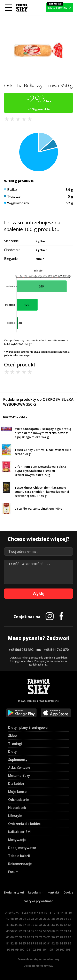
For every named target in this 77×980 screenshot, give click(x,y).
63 (65, 931)
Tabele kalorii (19, 856)
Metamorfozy (19, 776)
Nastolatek (17, 808)
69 (24, 937)
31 (65, 919)
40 (37, 925)
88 (37, 943)
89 (41, 943)
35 (16, 925)
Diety (13, 752)
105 (51, 949)
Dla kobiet (16, 784)
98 (13, 949)
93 (57, 943)
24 (37, 919)
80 (69, 937)
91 (49, 943)
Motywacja (17, 840)
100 (22, 949)
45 (57, 925)
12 (54, 913)
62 (61, 931)
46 (61, 925)
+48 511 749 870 (56, 650)
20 (20, 919)
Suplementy (18, 760)
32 (69, 919)
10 (45, 913)
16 (70, 913)
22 (28, 919)
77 (57, 937)
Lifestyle (15, 816)
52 (20, 931)
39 (32, 925)
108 (68, 949)
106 (56, 949)
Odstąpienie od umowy (38, 966)
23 (32, 919)
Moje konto (17, 792)
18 (12, 919)
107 (62, 949)
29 (57, 919)
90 (45, 943)
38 (28, 925)
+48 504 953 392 (21, 650)
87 (32, 943)
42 (45, 925)
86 (28, 943)
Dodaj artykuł (14, 892)
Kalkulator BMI (20, 832)
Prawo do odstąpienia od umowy (38, 959)
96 (69, 943)
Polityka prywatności (38, 901)
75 (49, 937)
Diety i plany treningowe (28, 728)
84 (20, 943)
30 (61, 919)
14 (62, 913)
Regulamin (36, 892)
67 (16, 937)
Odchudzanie (19, 800)
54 (28, 931)
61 (57, 931)
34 (12, 925)
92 (53, 943)
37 (24, 925)
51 (16, 931)
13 (58, 913)
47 (65, 925)
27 (49, 919)
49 (8, 931)
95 (65, 943)
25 (41, 919)
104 (45, 949)
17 (8, 919)
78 (61, 937)
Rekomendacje (20, 864)
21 (24, 919)
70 (28, 937)
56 (37, 931)
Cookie (68, 892)
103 (39, 949)
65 (8, 937)
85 (24, 943)
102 (33, 949)
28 (53, 919)
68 (20, 937)
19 (16, 919)
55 (32, 931)
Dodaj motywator (22, 848)
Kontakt (53, 892)
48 (69, 925)
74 (45, 937)
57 (41, 931)
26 (45, 919)
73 (41, 937)
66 (12, 937)
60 (53, 931)
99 (17, 949)
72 (37, 937)
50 (12, 931)
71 (32, 937)
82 (12, 943)
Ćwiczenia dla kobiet (24, 824)
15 (66, 913)
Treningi (15, 744)
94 (61, 943)
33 (8, 925)
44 (53, 925)
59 (49, 931)
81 (8, 943)
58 (45, 931)
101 (28, 949)
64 (69, 931)
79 (65, 937)
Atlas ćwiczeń (19, 768)
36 (20, 925)
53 (24, 931)
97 (9, 949)
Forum (13, 872)
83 (16, 943)
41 (41, 925)
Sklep (13, 736)
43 (49, 925)
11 (49, 913)
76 (53, 937)
